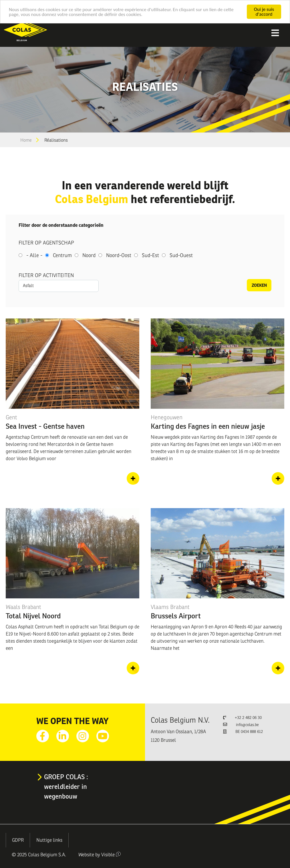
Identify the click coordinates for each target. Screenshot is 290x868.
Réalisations (56, 140)
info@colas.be (247, 725)
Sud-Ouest (181, 255)
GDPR (18, 840)
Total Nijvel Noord (33, 616)
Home (26, 140)
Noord (89, 255)
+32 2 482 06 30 (248, 718)
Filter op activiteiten (46, 275)
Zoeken (259, 285)
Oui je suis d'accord (264, 12)
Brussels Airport (176, 616)
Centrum (62, 255)
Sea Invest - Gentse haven (45, 426)
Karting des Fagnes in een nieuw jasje (208, 426)
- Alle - (34, 255)
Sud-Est (150, 255)
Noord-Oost (119, 255)
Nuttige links (49, 840)
